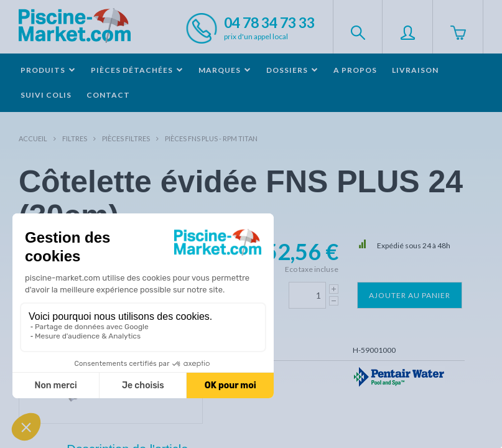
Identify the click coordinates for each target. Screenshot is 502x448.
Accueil (33, 138)
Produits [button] (48, 70)
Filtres (75, 138)
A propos (355, 70)
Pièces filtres (126, 138)
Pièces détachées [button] (137, 70)
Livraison (415, 70)
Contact (108, 95)
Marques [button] (225, 70)
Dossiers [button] (292, 70)
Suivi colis (46, 95)
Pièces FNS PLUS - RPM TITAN (211, 138)
